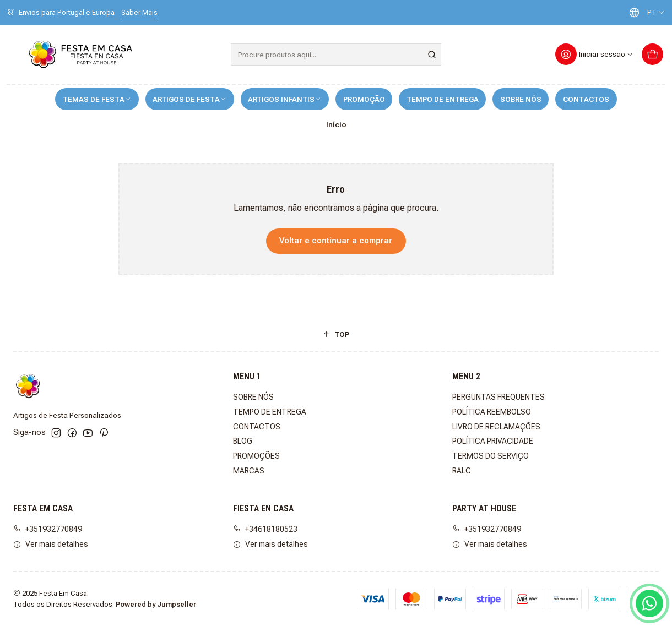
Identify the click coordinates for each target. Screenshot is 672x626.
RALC (462, 471)
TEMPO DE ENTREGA (443, 99)
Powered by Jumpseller (156, 604)
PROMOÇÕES (256, 456)
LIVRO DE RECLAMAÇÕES (496, 427)
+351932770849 (48, 529)
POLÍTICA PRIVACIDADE (493, 441)
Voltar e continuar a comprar (336, 241)
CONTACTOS (586, 99)
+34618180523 (265, 529)
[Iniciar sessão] (595, 54)
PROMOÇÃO (364, 99)
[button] (336, 334)
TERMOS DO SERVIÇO (491, 456)
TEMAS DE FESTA (97, 99)
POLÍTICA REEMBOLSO (492, 412)
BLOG (243, 441)
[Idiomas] (644, 12)
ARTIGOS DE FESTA (189, 99)
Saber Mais (139, 12)
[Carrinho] (652, 54)
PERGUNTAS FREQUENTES (498, 397)
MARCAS (249, 471)
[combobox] (336, 55)
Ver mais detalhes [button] (51, 544)
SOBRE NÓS (521, 99)
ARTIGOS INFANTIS (284, 99)
